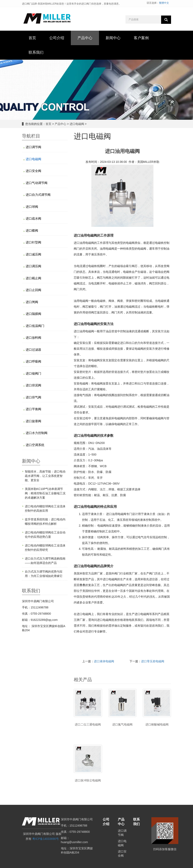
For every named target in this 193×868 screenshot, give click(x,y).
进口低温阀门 (35, 326)
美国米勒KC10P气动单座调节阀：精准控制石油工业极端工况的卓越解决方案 (45, 493)
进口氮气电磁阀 (122, 724)
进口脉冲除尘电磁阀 (88, 780)
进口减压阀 (33, 254)
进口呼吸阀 (33, 361)
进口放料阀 (33, 338)
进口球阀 (32, 207)
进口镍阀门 (33, 373)
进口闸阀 (32, 302)
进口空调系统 (35, 445)
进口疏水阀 (33, 218)
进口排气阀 (33, 397)
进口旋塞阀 (33, 421)
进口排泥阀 (33, 385)
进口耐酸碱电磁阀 (157, 724)
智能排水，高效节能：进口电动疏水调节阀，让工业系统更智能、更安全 (45, 476)
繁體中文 (164, 3)
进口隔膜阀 (33, 314)
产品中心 (60, 124)
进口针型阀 (33, 242)
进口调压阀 (33, 266)
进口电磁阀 (77, 124)
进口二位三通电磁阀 (88, 724)
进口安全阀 (33, 171)
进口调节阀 (33, 147)
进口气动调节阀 (37, 183)
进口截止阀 (33, 278)
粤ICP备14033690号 (46, 839)
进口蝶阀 (32, 230)
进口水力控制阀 (37, 433)
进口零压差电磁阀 (153, 661)
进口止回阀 (33, 290)
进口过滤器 (33, 350)
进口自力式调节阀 (38, 195)
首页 (48, 124)
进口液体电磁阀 (104, 661)
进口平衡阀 (33, 409)
